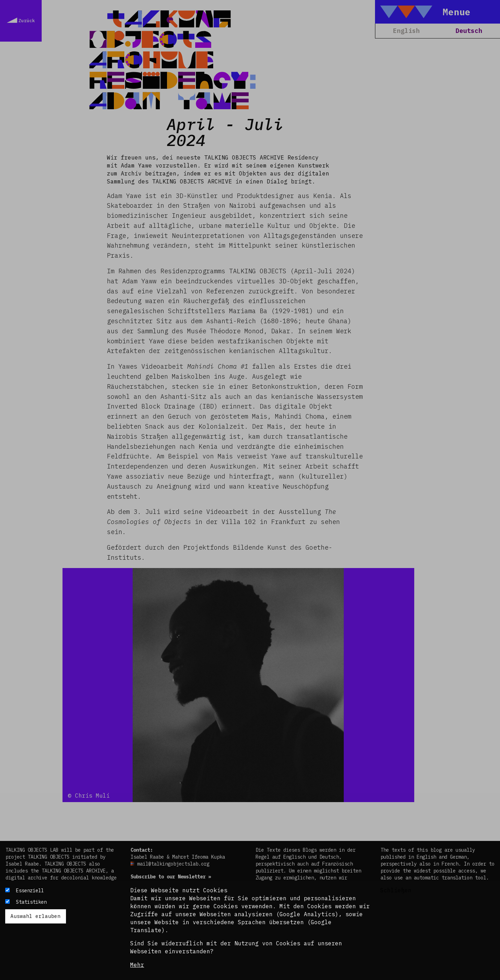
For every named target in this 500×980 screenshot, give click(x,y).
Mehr (137, 965)
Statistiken (31, 902)
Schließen (396, 890)
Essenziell (30, 891)
